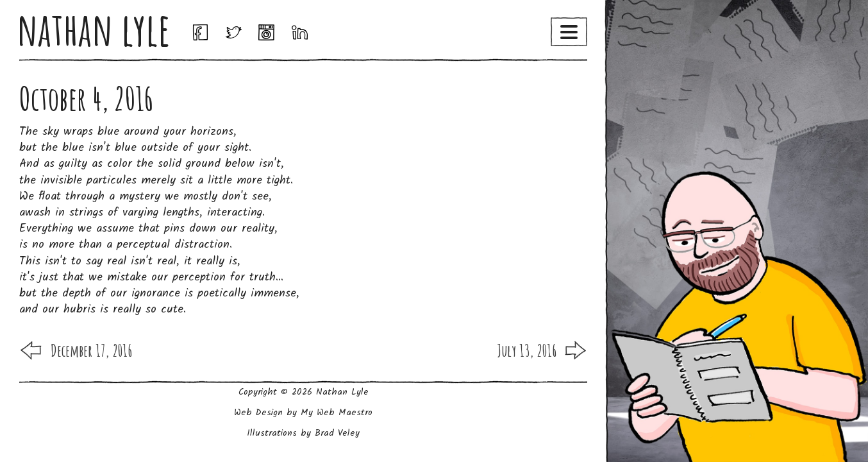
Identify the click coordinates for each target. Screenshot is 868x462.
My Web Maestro (337, 413)
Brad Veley (337, 433)
